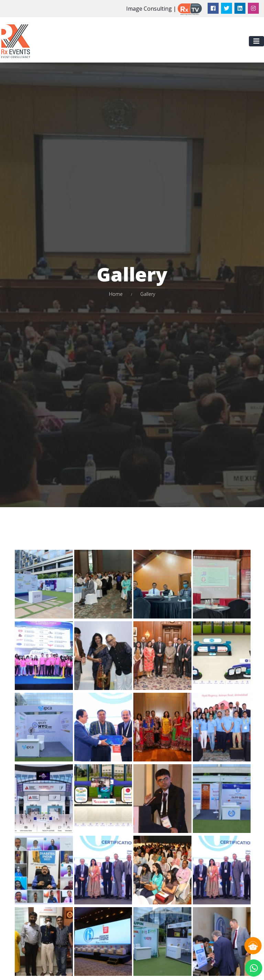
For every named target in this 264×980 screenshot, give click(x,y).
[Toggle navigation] (256, 41)
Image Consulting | (151, 9)
